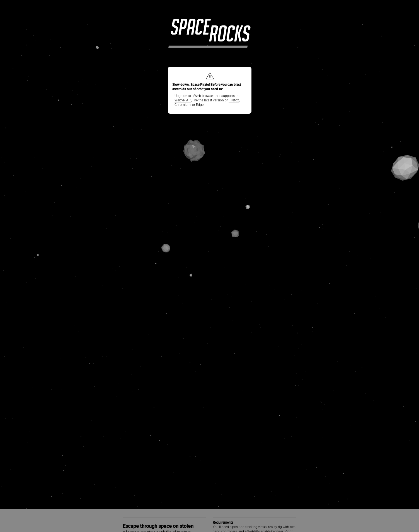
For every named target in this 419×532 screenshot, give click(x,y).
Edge (200, 105)
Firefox (234, 100)
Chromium (183, 105)
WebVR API (183, 100)
